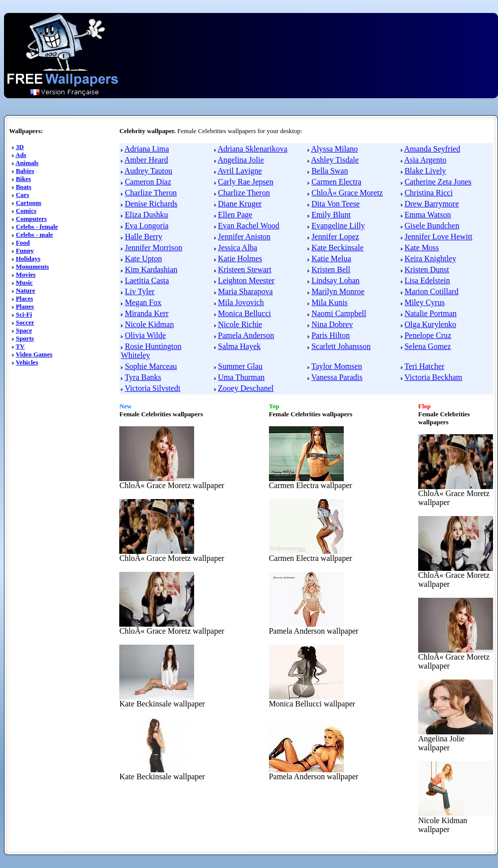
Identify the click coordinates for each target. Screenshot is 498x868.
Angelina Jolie (241, 160)
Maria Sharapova (246, 291)
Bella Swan (330, 171)
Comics (26, 211)
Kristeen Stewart (245, 269)
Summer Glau (240, 366)
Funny (25, 251)
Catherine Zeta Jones (438, 182)
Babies (25, 171)
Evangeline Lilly (338, 226)
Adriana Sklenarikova (252, 149)
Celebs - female (37, 227)
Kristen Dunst (427, 269)
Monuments (32, 266)
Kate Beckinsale (337, 248)
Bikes (23, 179)
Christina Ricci (429, 193)
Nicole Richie (240, 324)
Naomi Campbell (339, 313)
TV (20, 346)
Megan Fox (143, 302)
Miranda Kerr (147, 313)
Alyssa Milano (334, 149)
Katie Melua (331, 259)
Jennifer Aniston (244, 237)
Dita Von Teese (336, 204)
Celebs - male (34, 235)
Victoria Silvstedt (152, 388)
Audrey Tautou (148, 171)
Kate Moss (422, 248)
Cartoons (29, 203)
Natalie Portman (431, 313)
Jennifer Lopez (335, 237)
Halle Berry (143, 237)
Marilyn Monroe (338, 291)
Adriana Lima (146, 149)
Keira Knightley (431, 259)
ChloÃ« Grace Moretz (347, 193)
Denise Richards (151, 204)
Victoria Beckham (433, 377)
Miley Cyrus (425, 302)
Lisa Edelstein (427, 280)
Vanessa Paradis (337, 377)
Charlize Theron (151, 193)
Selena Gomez (428, 346)
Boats (24, 187)
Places (25, 298)
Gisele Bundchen (432, 226)
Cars (23, 195)
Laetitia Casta (147, 280)
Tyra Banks (143, 377)
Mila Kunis (329, 302)
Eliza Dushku (146, 215)
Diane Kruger (240, 204)
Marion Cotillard (432, 291)
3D (20, 147)
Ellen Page (235, 215)
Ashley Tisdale (335, 160)
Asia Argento (425, 160)
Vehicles (27, 362)
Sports (25, 338)
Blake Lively (425, 171)
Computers (31, 219)
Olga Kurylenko (431, 324)
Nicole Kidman (149, 324)
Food (23, 243)
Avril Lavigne (240, 171)
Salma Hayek (240, 346)
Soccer (25, 322)
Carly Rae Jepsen (246, 182)
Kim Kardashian (151, 269)
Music (24, 282)
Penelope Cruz (428, 335)
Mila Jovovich (241, 302)
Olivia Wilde (145, 335)
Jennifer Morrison (153, 248)
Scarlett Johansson (341, 346)
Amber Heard (146, 160)
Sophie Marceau (151, 366)
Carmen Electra (336, 182)
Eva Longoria (147, 226)
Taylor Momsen (337, 366)
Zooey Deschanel (246, 388)
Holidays (28, 259)
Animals (27, 163)
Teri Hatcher (424, 366)
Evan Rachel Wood (249, 226)
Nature (26, 290)
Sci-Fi (24, 314)
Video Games (34, 354)
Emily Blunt (331, 215)
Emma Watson (428, 215)
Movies (26, 274)
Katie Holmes (240, 259)
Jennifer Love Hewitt (439, 237)
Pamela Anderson (246, 335)
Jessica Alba (238, 248)
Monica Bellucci (245, 313)
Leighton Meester (246, 280)
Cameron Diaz (148, 182)
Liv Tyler (139, 291)
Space (24, 330)
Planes (25, 306)
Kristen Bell (331, 269)
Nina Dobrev (332, 324)
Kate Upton (143, 259)
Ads (21, 155)
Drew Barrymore (432, 204)
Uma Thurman (241, 377)
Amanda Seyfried (432, 149)
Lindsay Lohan (335, 280)
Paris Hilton (331, 335)
